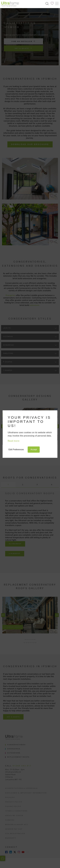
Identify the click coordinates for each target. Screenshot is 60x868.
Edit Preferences (16, 449)
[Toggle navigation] (57, 3)
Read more (14, 441)
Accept (34, 449)
